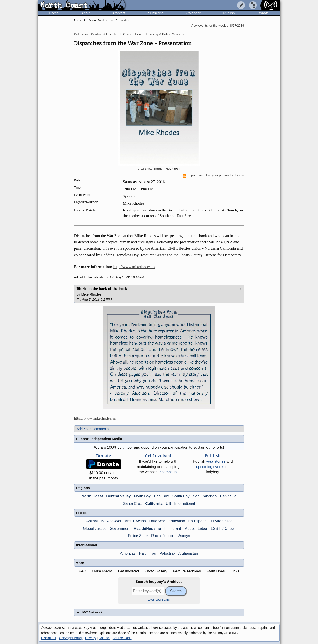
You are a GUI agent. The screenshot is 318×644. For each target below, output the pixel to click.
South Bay (181, 496)
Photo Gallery (156, 571)
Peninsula (228, 496)
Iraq (153, 553)
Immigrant (173, 529)
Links (235, 571)
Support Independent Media (99, 439)
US (168, 504)
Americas (128, 553)
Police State (138, 536)
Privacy (91, 638)
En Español (198, 521)
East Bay (161, 496)
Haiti (143, 553)
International (185, 504)
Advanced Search (159, 600)
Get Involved (128, 571)
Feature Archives (187, 571)
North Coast (123, 34)
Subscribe (156, 13)
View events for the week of (217, 26)
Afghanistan (188, 553)
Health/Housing (147, 529)
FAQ (82, 571)
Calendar (193, 13)
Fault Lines (216, 571)
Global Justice (95, 529)
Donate (263, 13)
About (86, 13)
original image (150, 169)
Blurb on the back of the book (102, 289)
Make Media (102, 571)
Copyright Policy (71, 638)
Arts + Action (135, 521)
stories (216, 461)
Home (54, 13)
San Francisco (205, 496)
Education (177, 521)
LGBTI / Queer (223, 529)
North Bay (142, 496)
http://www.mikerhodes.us (134, 267)
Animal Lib (95, 521)
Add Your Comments (93, 429)
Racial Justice (163, 536)
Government (120, 529)
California (81, 34)
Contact (119, 13)
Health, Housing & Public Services (160, 34)
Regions (83, 488)
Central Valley (101, 34)
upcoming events (210, 467)
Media (189, 529)
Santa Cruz (133, 504)
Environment (221, 521)
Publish (229, 13)
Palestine (167, 553)
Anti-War (114, 521)
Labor (203, 529)
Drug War (157, 521)
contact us (168, 472)
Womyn (184, 536)
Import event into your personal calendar (213, 176)
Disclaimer (49, 638)
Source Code (122, 638)
